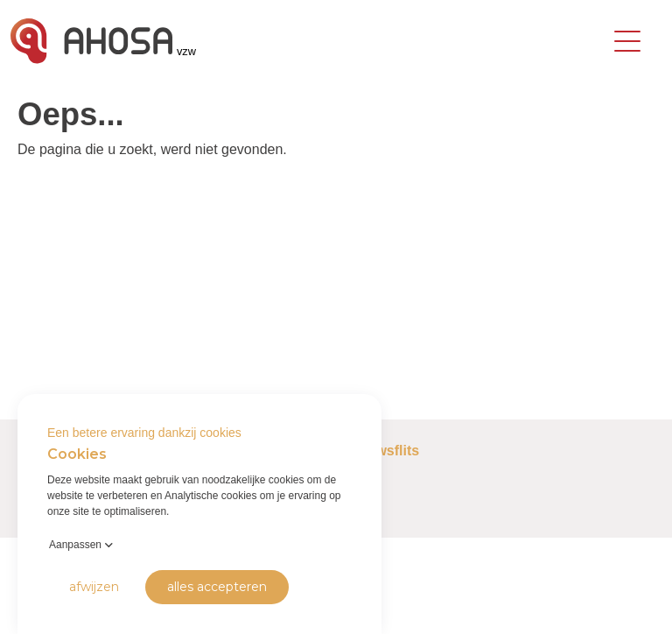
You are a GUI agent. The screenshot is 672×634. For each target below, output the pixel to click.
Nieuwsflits (382, 451)
